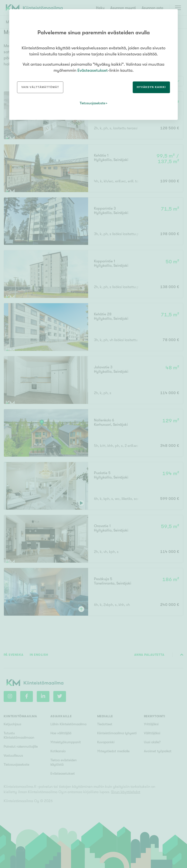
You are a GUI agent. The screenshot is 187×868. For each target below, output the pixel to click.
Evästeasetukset (93, 70)
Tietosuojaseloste (92, 103)
